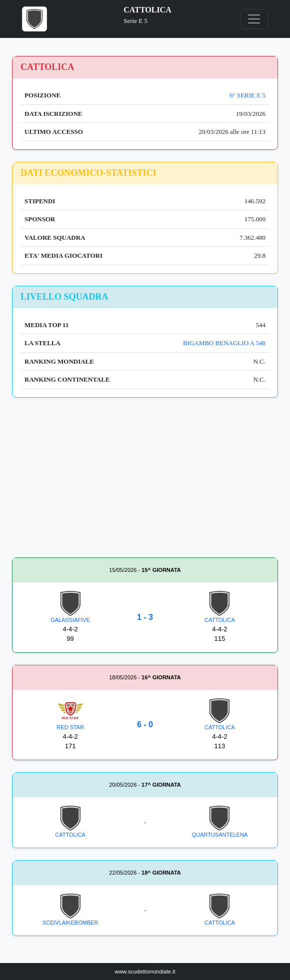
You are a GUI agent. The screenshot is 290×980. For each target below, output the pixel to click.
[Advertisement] (145, 480)
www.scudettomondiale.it (145, 972)
